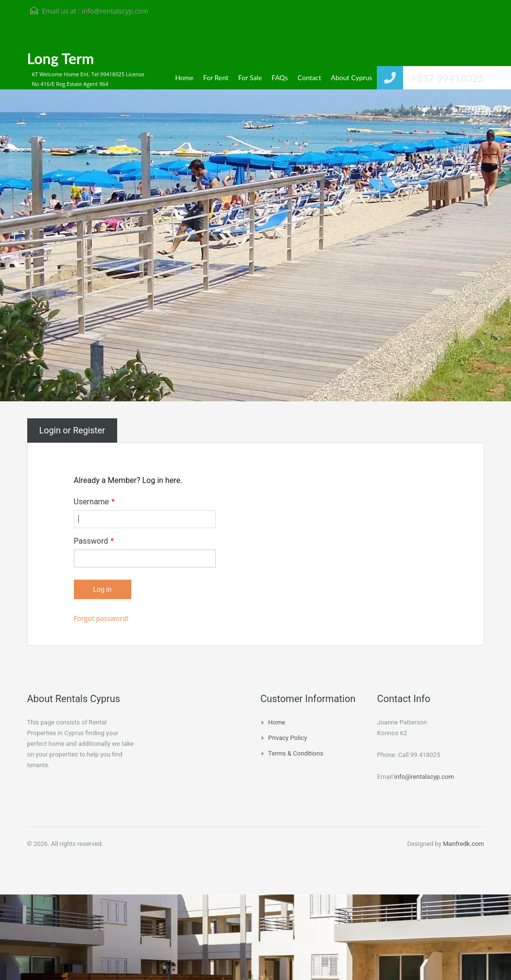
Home (184, 77)
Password (94, 541)
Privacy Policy (288, 738)
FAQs (280, 77)
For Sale (250, 77)
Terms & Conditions (296, 753)
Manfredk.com (463, 844)
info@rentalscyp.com (115, 11)
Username (94, 502)
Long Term (61, 58)
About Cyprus (352, 77)
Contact (309, 77)
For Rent (216, 77)
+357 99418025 (447, 78)
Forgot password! (101, 618)
